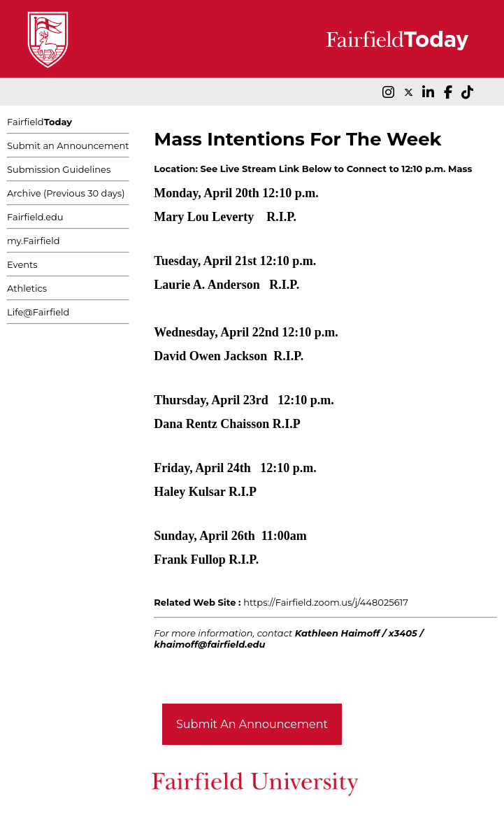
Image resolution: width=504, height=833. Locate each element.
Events (22, 264)
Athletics (27, 288)
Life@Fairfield (38, 312)
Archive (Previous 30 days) (66, 193)
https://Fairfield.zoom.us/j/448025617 (326, 602)
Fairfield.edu (35, 217)
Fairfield (39, 122)
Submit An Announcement (252, 724)
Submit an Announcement (68, 145)
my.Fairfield (34, 241)
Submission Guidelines (59, 169)
